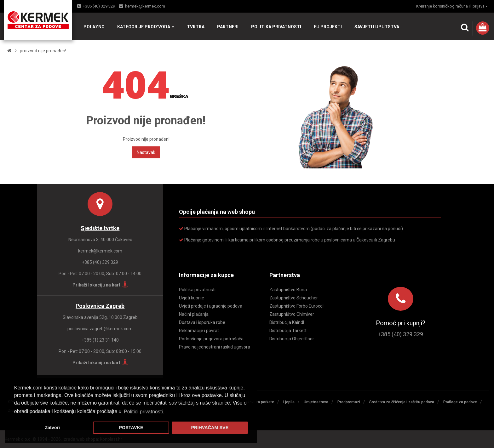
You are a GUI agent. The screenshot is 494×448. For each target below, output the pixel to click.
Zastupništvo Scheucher (294, 298)
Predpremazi (349, 402)
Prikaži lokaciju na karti (100, 285)
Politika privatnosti (197, 290)
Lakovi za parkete (259, 402)
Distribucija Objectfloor (292, 339)
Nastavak (146, 152)
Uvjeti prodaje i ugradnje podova (211, 306)
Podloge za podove (460, 402)
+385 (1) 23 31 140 (100, 340)
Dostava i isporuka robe (202, 322)
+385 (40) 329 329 (99, 6)
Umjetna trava (316, 402)
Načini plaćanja (194, 314)
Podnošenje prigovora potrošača (211, 339)
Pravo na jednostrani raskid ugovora (215, 347)
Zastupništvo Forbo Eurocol (296, 306)
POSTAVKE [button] (131, 428)
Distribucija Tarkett (288, 331)
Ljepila (289, 402)
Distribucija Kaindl (287, 322)
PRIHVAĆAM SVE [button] (210, 428)
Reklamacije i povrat (199, 331)
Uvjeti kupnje (192, 298)
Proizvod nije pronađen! (43, 51)
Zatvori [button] (52, 428)
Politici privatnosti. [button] (144, 412)
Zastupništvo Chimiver (292, 314)
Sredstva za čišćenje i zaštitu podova (402, 402)
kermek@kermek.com (145, 6)
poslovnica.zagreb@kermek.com (100, 329)
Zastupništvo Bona (288, 290)
